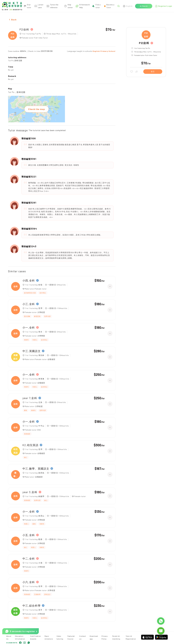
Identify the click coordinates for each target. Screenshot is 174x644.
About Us (9, 637)
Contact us (83, 637)
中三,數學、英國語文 (36, 468)
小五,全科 (29, 535)
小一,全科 (29, 327)
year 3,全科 (30, 492)
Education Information (20, 637)
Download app (94, 637)
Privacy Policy (105, 637)
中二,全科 (29, 558)
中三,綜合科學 (32, 606)
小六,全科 (29, 582)
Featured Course (71, 637)
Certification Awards (36, 637)
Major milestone (49, 637)
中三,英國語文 (32, 351)
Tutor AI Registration (131, 637)
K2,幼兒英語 (31, 445)
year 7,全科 (30, 398)
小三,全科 (29, 304)
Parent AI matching (116, 637)
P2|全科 (24, 29)
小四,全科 (29, 280)
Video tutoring (60, 637)
